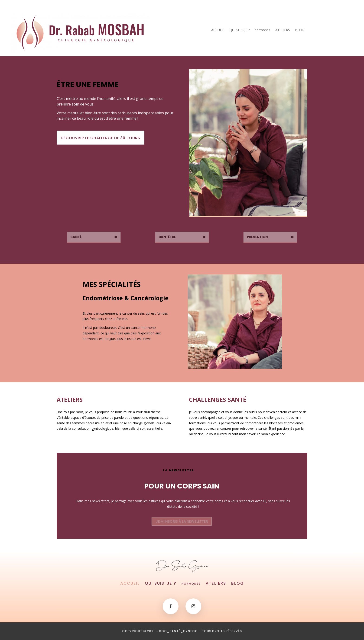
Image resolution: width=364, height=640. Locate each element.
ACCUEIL (218, 30)
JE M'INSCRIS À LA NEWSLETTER (182, 521)
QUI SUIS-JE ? (240, 30)
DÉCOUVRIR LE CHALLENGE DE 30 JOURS (102, 138)
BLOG (300, 30)
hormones (262, 30)
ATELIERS (283, 30)
